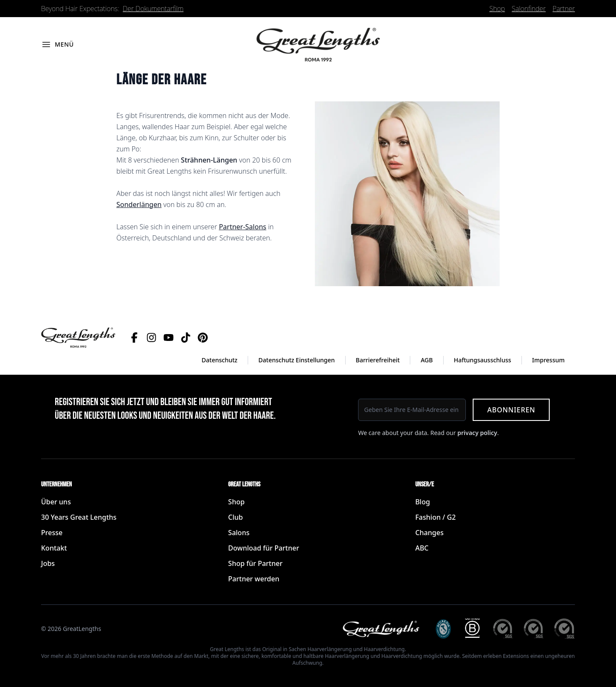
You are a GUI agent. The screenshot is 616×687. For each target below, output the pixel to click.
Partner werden (254, 579)
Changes (429, 533)
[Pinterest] (203, 338)
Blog (423, 502)
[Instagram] (151, 338)
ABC (422, 548)
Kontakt (54, 548)
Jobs (48, 563)
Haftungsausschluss (483, 360)
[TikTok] (186, 338)
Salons (239, 533)
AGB (426, 360)
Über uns (56, 502)
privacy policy (477, 433)
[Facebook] (134, 338)
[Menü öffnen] (58, 44)
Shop (497, 9)
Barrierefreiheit (378, 360)
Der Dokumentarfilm (153, 9)
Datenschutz (219, 360)
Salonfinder (529, 9)
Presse (52, 533)
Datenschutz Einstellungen (297, 360)
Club (235, 517)
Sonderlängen (139, 204)
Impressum (548, 360)
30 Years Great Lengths (79, 517)
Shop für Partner (255, 563)
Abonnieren (511, 410)
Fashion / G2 (436, 517)
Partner (564, 9)
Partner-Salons (243, 227)
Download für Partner (264, 548)
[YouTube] (169, 338)
